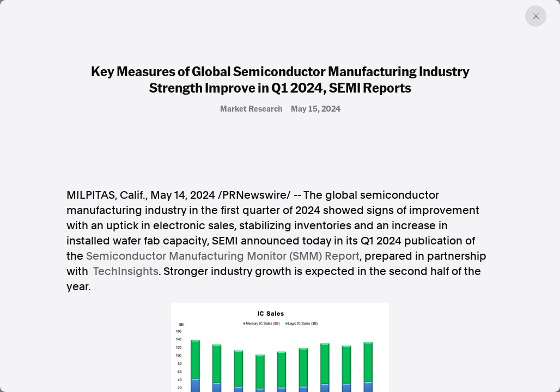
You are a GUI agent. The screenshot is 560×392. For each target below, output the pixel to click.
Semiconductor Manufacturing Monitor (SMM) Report (223, 256)
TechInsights (126, 271)
